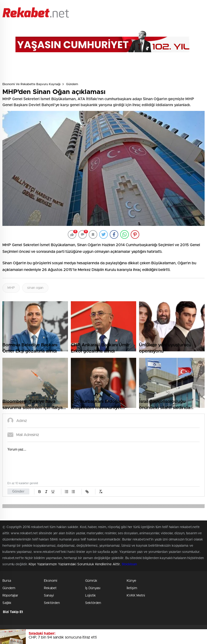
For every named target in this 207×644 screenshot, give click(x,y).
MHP (11, 288)
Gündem (72, 84)
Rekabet (50, 588)
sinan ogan (35, 288)
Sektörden (52, 603)
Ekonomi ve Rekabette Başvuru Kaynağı (31, 84)
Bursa (7, 581)
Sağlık (7, 603)
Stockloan (129, 564)
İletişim (132, 588)
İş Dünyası (93, 588)
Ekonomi (51, 581)
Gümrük (91, 581)
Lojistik (91, 596)
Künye (131, 581)
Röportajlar (10, 596)
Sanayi (49, 596)
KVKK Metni (136, 596)
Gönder (18, 491)
